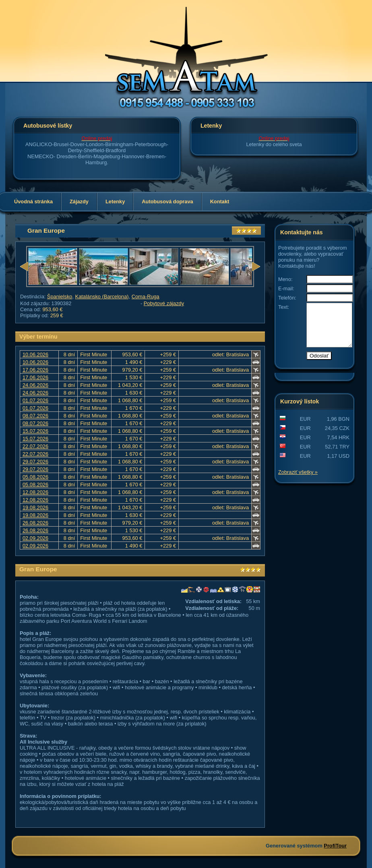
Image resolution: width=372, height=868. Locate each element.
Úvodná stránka (33, 201)
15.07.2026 (35, 431)
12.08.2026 (35, 492)
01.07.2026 (35, 400)
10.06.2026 (35, 354)
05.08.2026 (35, 477)
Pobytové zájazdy (164, 303)
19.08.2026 (35, 507)
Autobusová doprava (167, 201)
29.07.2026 (35, 462)
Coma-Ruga (146, 297)
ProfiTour (335, 846)
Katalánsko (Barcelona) (102, 297)
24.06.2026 (35, 385)
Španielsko (60, 297)
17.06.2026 (35, 370)
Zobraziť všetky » (298, 480)
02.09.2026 (35, 538)
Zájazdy (79, 201)
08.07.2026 (35, 416)
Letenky (115, 201)
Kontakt (220, 201)
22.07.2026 (35, 446)
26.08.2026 (35, 523)
